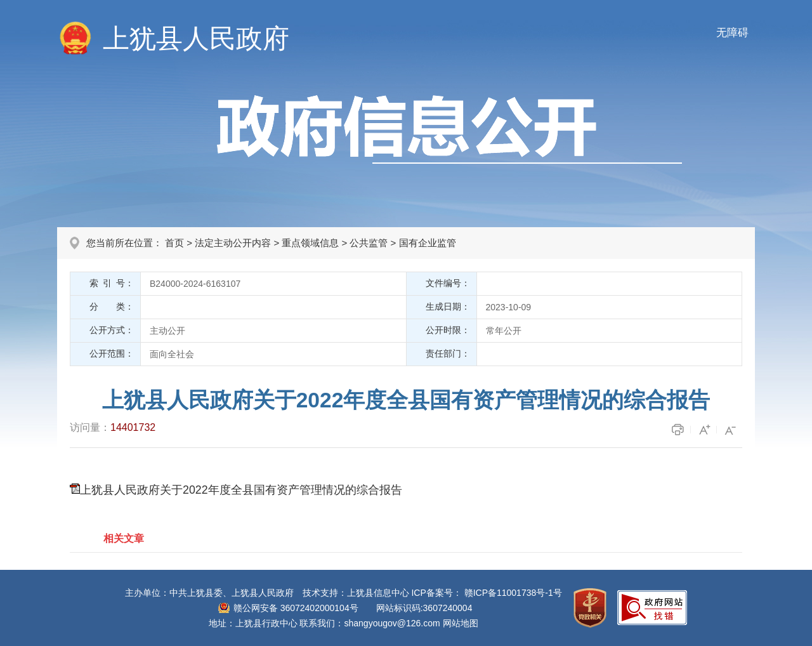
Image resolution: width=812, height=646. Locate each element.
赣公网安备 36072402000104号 (296, 608)
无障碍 (732, 33)
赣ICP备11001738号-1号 (513, 593)
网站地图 (461, 623)
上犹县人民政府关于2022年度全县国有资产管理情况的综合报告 (241, 490)
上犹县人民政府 (196, 38)
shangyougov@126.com (392, 623)
